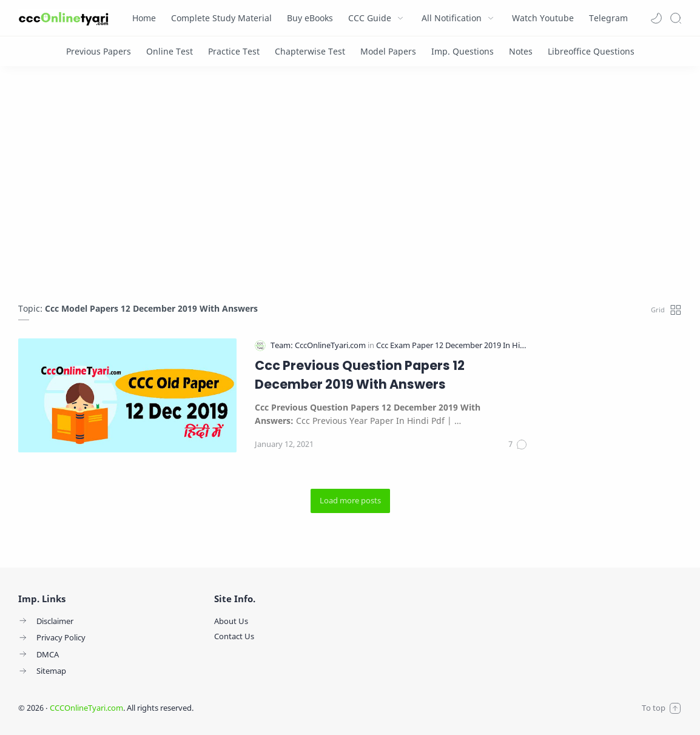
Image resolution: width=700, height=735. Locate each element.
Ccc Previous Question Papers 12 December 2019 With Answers (360, 375)
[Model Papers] (388, 51)
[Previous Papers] (99, 51)
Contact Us (234, 636)
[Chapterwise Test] (310, 51)
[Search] (676, 18)
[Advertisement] (350, 187)
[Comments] (518, 445)
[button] (656, 18)
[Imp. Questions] (463, 51)
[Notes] (521, 51)
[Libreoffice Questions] (591, 51)
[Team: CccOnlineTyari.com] (319, 345)
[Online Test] (170, 51)
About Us (231, 621)
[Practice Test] (234, 51)
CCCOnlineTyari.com (86, 708)
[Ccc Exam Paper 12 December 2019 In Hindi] (454, 345)
